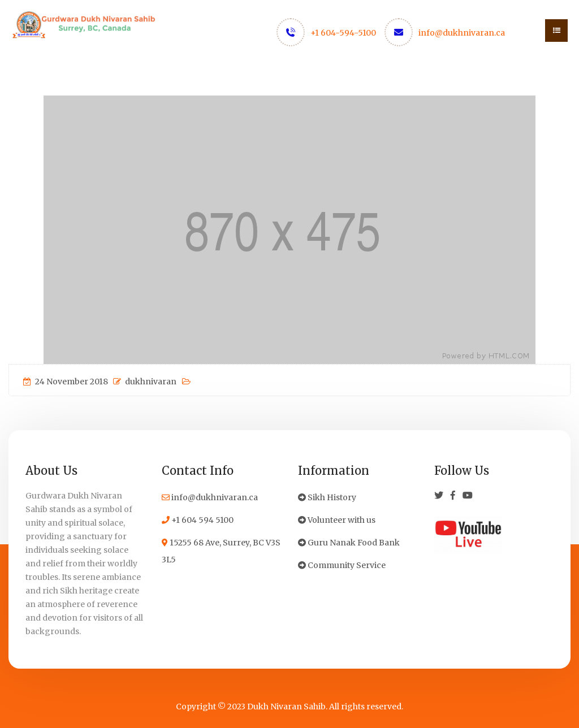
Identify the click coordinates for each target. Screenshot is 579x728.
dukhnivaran (145, 382)
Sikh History (327, 497)
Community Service (342, 565)
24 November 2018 (66, 382)
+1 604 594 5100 (198, 520)
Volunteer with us (337, 520)
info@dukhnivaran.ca (462, 33)
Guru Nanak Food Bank (349, 543)
